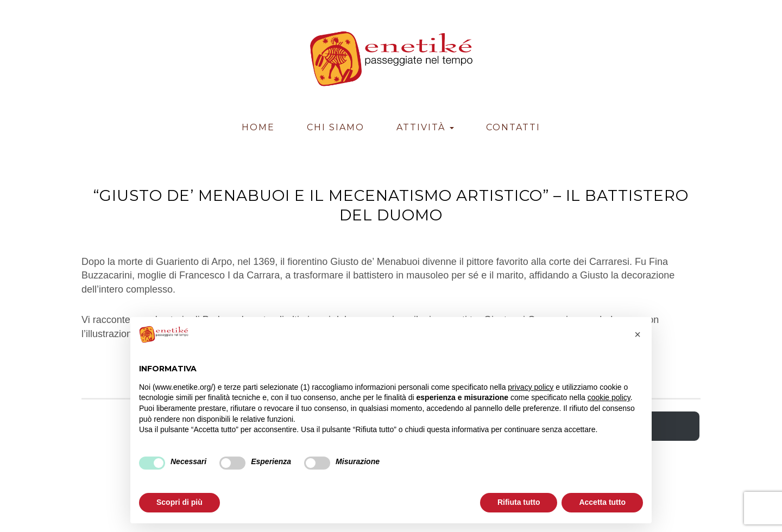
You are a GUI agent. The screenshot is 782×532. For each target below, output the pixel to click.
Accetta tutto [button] (602, 502)
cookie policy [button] (609, 397)
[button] (638, 334)
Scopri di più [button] (179, 502)
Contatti (513, 127)
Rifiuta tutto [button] (519, 502)
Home (258, 127)
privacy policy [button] (531, 387)
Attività (425, 127)
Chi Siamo (336, 127)
